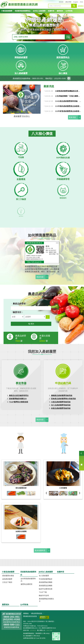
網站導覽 (68, 2)
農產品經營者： (20, 304)
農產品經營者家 (21, 338)
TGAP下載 (43, 592)
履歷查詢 (82, 461)
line (69, 78)
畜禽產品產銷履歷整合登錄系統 (63, 399)
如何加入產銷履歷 (39, 11)
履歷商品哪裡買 (26, 584)
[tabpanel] (22, 102)
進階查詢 (81, 6)
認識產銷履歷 (7, 579)
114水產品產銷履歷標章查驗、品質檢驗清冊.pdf (68, 101)
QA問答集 (69, 11)
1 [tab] (22, 111)
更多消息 (72, 117)
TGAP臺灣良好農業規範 (19, 402)
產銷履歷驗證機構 (46, 582)
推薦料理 (51, 11)
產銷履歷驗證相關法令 (18, 399)
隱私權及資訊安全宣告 (30, 616)
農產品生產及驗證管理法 (19, 396)
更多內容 (40, 277)
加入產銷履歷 (44, 576)
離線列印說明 (44, 596)
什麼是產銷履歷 (7, 11)
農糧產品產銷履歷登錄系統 (62, 396)
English (76, 2)
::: (1, 2)
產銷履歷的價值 (8, 576)
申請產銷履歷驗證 (46, 579)
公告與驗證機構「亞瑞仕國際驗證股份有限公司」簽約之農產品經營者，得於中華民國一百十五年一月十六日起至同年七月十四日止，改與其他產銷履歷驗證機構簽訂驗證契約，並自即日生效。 (68, 96)
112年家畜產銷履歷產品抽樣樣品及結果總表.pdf (68, 111)
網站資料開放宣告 (37, 613)
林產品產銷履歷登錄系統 (61, 408)
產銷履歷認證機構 (46, 586)
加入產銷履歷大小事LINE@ (32, 636)
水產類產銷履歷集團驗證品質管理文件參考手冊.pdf (68, 91)
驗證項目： (18, 312)
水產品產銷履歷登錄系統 (61, 402)
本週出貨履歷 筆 (45, 338)
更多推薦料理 (40, 550)
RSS (82, 2)
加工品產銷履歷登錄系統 (61, 405)
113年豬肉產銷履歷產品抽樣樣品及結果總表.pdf (68, 106)
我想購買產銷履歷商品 (23, 11)
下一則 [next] (80, 493)
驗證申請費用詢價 (46, 589)
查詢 (74, 6)
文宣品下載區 (7, 582)
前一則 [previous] (46, 493)
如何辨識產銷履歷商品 (28, 580)
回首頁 (61, 2)
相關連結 (26, 613)
